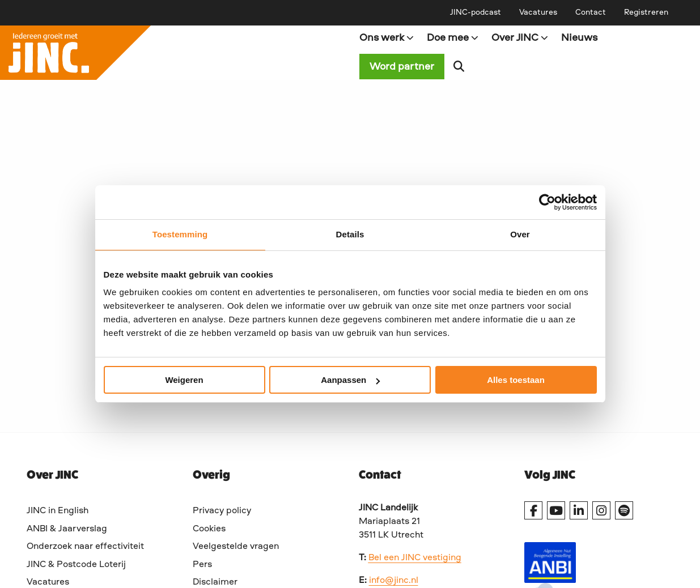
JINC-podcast (476, 12)
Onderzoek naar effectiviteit (85, 547)
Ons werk (387, 38)
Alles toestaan (516, 380)
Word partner (402, 67)
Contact (591, 12)
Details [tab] (350, 234)
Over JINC (520, 38)
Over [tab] (520, 234)
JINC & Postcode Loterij (76, 565)
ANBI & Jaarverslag (67, 529)
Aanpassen (350, 380)
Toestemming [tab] (180, 234)
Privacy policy (222, 511)
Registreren (646, 12)
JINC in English (58, 511)
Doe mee (453, 38)
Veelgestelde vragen (236, 547)
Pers (202, 565)
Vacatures (538, 12)
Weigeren (184, 380)
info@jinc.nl (394, 581)
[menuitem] (476, 12)
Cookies (209, 529)
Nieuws (579, 38)
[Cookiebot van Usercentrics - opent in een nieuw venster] (547, 202)
